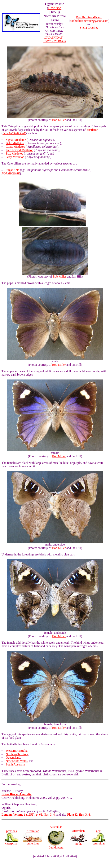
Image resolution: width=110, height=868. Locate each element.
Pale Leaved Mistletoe (19, 150)
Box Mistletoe (14, 153)
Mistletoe (92, 130)
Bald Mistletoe (15, 143)
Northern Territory (17, 754)
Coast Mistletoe (15, 147)
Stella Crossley (89, 28)
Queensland (13, 758)
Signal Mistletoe (16, 140)
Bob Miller (59, 120)
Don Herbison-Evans (89, 17)
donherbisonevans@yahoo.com (89, 21)
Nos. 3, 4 (28, 815)
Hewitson (55, 8)
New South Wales (17, 761)
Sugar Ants (13, 170)
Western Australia (17, 751)
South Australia (15, 764)
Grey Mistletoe (15, 157)
